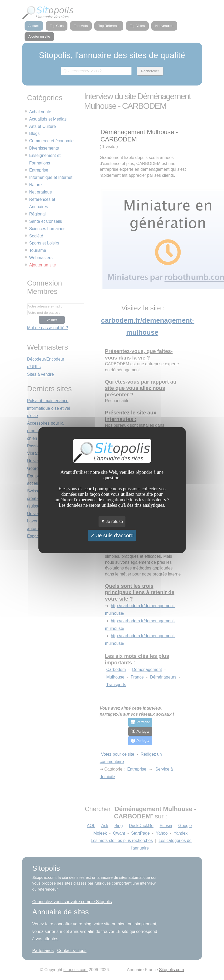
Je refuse (112, 522)
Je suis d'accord (112, 535)
